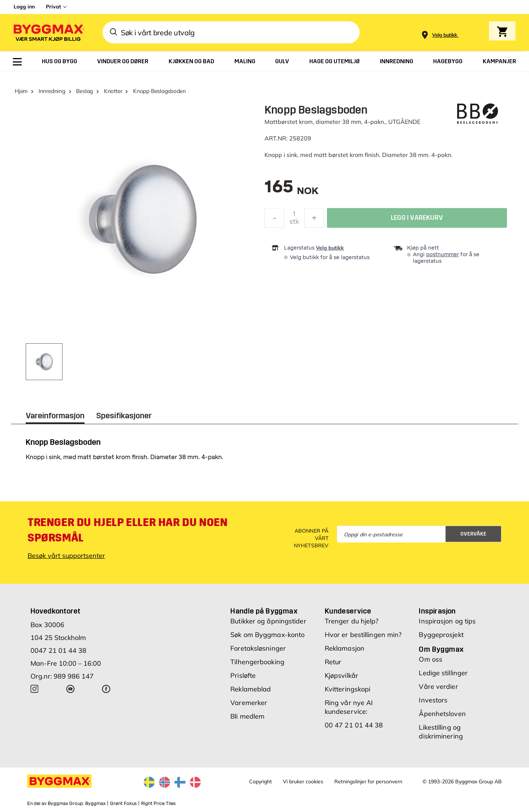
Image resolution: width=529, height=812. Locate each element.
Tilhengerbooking (257, 662)
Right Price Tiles (158, 804)
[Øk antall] (314, 220)
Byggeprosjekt (441, 635)
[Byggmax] (48, 33)
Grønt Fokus (123, 804)
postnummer (442, 255)
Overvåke (473, 534)
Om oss (431, 659)
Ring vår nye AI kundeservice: (349, 707)
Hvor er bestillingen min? (363, 635)
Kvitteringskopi (348, 689)
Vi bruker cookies (303, 781)
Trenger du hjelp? (352, 621)
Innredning (52, 91)
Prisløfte (243, 675)
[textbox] (292, 190)
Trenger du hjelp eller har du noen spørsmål (127, 530)
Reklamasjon (345, 648)
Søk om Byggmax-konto (267, 635)
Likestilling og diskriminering (441, 732)
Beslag (84, 91)
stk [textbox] (294, 223)
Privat (53, 7)
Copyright (260, 781)
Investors (433, 700)
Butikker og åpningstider (268, 621)
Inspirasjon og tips (447, 621)
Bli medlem (247, 716)
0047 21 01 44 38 (58, 650)
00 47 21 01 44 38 (354, 725)
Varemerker (249, 703)
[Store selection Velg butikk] (445, 35)
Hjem (21, 91)
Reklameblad (251, 689)
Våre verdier (438, 686)
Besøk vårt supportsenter (66, 556)
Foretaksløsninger (258, 648)
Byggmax (95, 804)
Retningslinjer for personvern (368, 781)
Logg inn (24, 7)
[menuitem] (17, 62)
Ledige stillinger (443, 673)
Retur (333, 662)
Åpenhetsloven (442, 714)
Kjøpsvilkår (341, 675)
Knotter (113, 91)
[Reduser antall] (274, 220)
